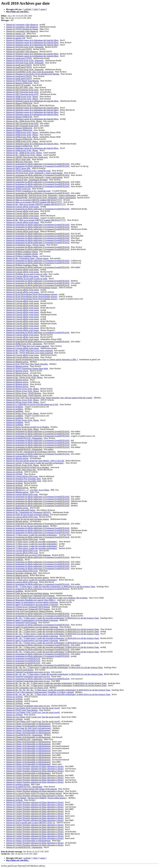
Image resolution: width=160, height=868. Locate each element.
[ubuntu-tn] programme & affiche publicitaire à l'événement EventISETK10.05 (38, 436)
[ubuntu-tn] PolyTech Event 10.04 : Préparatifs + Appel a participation (34, 173)
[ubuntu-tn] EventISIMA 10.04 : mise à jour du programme (30, 72)
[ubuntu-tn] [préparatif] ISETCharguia (22, 623)
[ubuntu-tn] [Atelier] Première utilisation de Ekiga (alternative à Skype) (35, 766)
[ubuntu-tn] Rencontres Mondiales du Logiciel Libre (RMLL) (31, 600)
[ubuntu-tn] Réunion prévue (17, 362)
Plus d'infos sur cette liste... (18, 12)
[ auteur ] (43, 9)
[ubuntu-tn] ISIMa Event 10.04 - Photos (22, 96)
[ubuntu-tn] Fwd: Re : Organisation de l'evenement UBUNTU (31, 452)
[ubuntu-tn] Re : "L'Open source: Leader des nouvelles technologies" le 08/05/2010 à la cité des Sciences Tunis (51, 587)
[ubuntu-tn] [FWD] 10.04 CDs (18, 189)
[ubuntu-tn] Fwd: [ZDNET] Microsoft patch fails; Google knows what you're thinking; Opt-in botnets (47, 598)
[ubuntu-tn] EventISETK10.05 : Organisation (24, 438)
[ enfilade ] (28, 9)
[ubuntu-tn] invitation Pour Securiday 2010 (23, 479)
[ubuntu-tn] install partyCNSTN (19, 49)
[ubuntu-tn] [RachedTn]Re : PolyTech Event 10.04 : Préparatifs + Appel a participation (41, 195)
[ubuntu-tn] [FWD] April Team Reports (22, 710)
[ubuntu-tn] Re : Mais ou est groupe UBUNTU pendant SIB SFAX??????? (36, 204)
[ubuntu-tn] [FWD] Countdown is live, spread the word (28, 171)
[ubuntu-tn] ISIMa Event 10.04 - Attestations (24, 344)
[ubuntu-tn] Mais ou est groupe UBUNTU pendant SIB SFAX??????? (34, 200)
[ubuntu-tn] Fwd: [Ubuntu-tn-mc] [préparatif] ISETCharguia (30, 596)
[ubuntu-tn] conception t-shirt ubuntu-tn (22, 25)
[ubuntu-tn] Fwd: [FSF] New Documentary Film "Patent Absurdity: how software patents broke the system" (49, 398)
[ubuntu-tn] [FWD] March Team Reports (23, 81)
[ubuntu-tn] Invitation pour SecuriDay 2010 (24, 481)
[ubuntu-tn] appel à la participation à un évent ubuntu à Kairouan (32, 602)
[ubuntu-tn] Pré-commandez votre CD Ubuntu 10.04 (27, 688)
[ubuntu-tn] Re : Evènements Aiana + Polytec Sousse (27, 258)
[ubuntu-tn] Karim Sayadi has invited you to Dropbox (28, 427)
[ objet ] (36, 9)
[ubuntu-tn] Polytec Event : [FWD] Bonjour (24, 393)
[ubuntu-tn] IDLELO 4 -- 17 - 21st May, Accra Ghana (28, 490)
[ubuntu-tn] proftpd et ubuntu (18, 784)
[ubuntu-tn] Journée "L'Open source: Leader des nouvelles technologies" (35, 463)
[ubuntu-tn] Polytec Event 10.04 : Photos (23, 375)
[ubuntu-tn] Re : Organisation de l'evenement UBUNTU (29, 512)
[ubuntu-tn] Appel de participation (20, 670)
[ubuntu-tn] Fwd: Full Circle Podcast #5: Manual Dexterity (30, 611)
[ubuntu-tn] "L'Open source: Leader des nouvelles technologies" (32, 535)
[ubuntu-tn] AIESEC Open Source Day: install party (27, 157)
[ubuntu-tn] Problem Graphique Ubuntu (22, 252)
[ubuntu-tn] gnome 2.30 (16, 34)
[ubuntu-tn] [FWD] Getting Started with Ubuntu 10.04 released (32, 789)
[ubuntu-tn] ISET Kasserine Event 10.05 (22, 90)
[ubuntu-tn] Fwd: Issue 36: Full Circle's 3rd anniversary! (29, 728)
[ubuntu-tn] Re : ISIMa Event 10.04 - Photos (24, 121)
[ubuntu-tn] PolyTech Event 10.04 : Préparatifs (25, 47)
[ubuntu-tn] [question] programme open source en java (28, 672)
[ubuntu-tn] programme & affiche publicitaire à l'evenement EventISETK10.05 (38, 164)
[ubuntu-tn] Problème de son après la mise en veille (27, 274)
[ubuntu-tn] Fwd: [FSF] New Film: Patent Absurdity (27, 364)
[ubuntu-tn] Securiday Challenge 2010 (22, 573)
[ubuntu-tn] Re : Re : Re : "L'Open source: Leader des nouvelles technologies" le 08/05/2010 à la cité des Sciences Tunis (55, 667)
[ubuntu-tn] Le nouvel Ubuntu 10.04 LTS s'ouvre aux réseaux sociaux (34, 793)
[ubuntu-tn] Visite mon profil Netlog (21, 510)
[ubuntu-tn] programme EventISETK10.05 (23, 658)
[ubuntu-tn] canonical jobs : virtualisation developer (27, 180)
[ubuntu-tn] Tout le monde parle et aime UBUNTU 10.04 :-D (31, 823)
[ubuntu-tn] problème (15, 407)
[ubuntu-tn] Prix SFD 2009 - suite (20, 87)
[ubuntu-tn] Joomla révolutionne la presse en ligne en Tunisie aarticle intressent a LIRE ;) (42, 360)
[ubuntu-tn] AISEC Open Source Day (21, 470)
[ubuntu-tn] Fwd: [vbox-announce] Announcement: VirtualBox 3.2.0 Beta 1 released (40, 692)
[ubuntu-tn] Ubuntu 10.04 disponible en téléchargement (28, 724)
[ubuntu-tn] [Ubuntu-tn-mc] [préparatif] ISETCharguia (28, 607)
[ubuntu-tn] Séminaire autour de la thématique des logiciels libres (32, 40)
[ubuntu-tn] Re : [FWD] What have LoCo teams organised (30, 351)
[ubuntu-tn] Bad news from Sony (19, 162)
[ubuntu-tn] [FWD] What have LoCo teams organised (28, 346)
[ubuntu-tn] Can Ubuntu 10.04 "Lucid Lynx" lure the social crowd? (33, 708)
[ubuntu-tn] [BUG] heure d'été (18, 159)
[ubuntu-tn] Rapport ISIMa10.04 (19, 83)
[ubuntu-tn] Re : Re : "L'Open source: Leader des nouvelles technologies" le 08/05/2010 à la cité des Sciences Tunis (53, 618)
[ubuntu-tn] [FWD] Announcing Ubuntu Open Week (27, 368)
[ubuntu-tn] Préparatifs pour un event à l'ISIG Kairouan (28, 555)
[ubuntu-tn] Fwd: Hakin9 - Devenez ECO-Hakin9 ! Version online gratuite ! (37, 798)
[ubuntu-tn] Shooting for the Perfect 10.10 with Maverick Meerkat (33, 74)
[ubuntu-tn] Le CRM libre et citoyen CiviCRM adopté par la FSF (32, 404)
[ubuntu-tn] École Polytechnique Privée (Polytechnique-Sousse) (32, 288)
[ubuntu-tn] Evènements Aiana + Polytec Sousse (26, 245)
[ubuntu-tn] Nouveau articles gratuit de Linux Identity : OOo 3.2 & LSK (35, 461)
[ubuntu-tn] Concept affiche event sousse (23, 207)
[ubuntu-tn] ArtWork (14, 472)
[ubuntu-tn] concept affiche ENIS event (22, 456)
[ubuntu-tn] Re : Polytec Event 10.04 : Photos (24, 377)
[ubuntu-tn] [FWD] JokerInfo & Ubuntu (22, 29)
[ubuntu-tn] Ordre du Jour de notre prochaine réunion (28, 515)
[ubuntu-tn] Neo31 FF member (19, 85)
